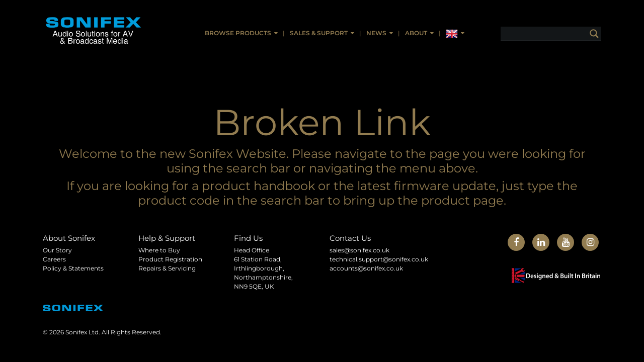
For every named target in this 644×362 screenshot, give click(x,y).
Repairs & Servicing (167, 268)
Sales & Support (319, 33)
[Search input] (558, 34)
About (416, 33)
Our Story (57, 250)
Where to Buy (159, 250)
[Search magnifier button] (594, 34)
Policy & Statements (73, 268)
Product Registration (170, 259)
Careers (54, 259)
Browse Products (238, 33)
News (376, 33)
